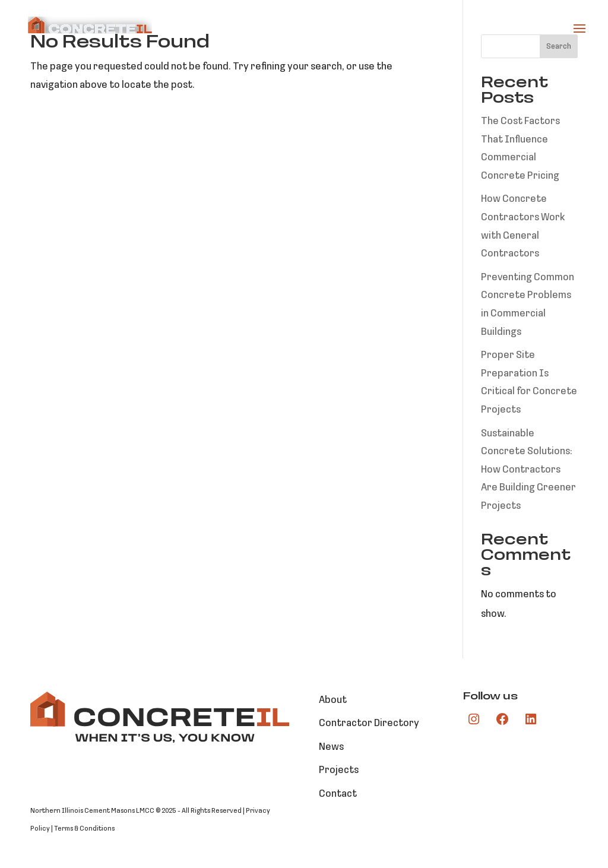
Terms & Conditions (84, 829)
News (331, 747)
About (333, 700)
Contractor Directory (369, 723)
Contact (338, 794)
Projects (339, 770)
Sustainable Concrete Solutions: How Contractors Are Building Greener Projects (528, 470)
